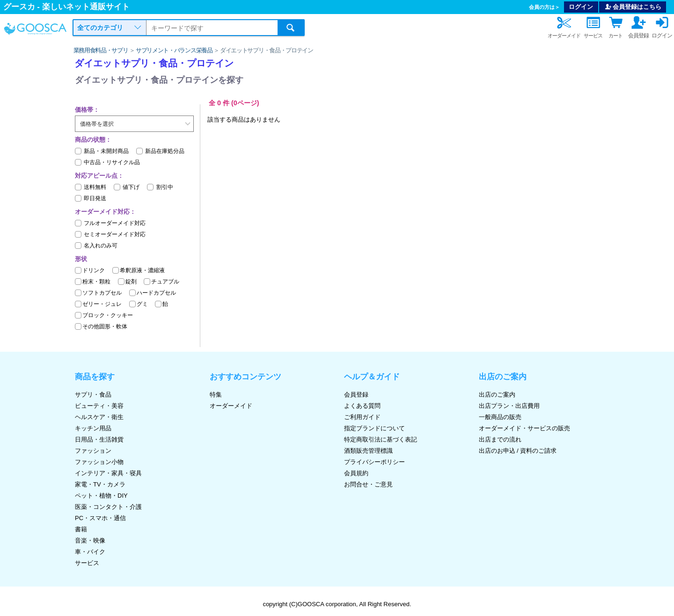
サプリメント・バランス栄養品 (174, 50)
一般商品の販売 (500, 417)
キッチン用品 (93, 428)
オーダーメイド (231, 406)
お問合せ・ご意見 (368, 484)
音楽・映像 (90, 540)
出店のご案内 (497, 395)
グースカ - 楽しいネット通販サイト (66, 7)
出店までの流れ (500, 439)
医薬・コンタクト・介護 (108, 507)
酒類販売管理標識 (368, 451)
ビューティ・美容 (99, 406)
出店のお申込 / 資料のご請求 (518, 451)
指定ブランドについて (374, 428)
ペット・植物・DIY (101, 496)
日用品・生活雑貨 (99, 439)
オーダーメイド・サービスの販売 (524, 428)
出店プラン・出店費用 (509, 406)
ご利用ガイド (362, 417)
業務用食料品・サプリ (101, 50)
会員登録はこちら (633, 7)
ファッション (93, 451)
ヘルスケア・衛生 (99, 417)
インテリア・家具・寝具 (108, 473)
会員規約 (356, 473)
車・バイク (90, 552)
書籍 (81, 529)
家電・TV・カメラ (100, 484)
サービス (87, 563)
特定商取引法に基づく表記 (381, 439)
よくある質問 (362, 406)
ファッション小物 (99, 462)
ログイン (581, 7)
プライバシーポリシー (374, 462)
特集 (216, 395)
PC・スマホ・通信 (100, 518)
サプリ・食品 (93, 395)
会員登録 (356, 395)
